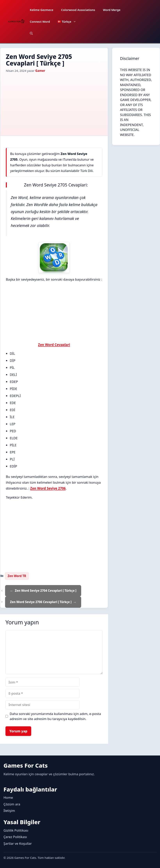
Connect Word (40, 22)
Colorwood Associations (78, 10)
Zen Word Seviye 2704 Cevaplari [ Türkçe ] (46, 591)
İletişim (9, 811)
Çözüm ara (12, 804)
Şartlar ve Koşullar (18, 843)
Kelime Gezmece (42, 10)
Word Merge (112, 10)
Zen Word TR (17, 576)
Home (8, 797)
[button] (31, 33)
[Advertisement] (54, 102)
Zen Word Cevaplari (54, 345)
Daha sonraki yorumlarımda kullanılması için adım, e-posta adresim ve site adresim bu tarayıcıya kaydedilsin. (55, 716)
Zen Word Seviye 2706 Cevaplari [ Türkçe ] (41, 602)
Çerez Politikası (15, 837)
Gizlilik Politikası (16, 830)
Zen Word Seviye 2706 (48, 488)
